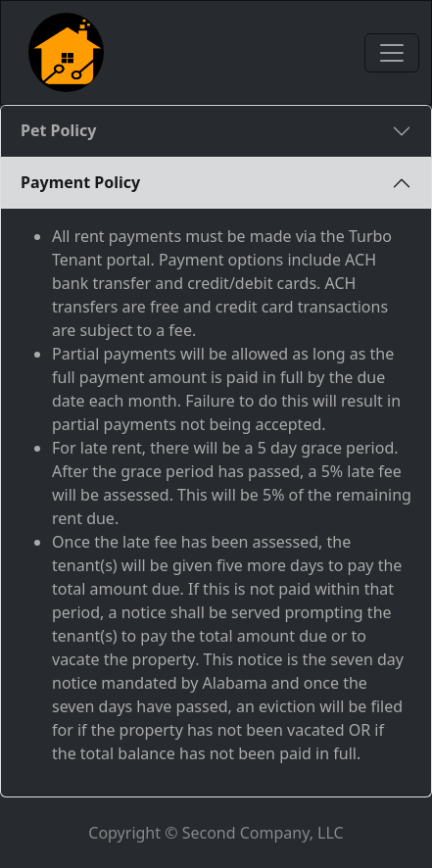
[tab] (216, 131)
